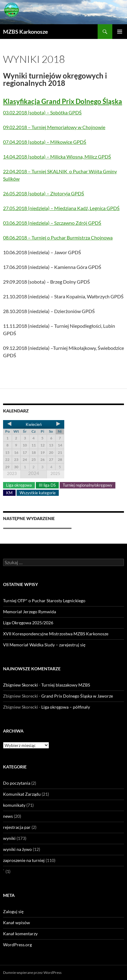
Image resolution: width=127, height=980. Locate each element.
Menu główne (120, 32)
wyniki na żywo (17, 849)
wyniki (9, 838)
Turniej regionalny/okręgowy (88, 485)
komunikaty (14, 805)
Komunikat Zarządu (22, 794)
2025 (55, 473)
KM (9, 493)
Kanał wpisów (17, 923)
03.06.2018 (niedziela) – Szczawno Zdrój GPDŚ (52, 223)
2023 (12, 473)
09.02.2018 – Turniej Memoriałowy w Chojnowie (54, 127)
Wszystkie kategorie (38, 493)
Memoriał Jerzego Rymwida (30, 612)
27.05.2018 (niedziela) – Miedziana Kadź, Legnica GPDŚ (61, 208)
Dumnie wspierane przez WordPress (32, 972)
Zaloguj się (13, 911)
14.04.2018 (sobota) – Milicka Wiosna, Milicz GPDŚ (57, 157)
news (8, 816)
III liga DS (47, 485)
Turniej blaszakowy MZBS (66, 685)
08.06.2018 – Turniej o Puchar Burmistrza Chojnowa (58, 237)
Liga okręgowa (19, 485)
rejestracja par (17, 827)
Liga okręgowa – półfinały (66, 707)
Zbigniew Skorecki (21, 685)
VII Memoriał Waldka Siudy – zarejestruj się (44, 645)
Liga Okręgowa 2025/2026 (28, 623)
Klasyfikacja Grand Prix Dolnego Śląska (63, 101)
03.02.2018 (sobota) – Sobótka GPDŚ (42, 112)
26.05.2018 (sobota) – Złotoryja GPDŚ (44, 193)
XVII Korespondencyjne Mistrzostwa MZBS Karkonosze (56, 634)
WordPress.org (17, 945)
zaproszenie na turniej (24, 860)
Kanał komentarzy (20, 934)
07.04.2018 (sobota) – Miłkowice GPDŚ (45, 142)
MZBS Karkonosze (26, 32)
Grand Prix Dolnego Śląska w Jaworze (77, 696)
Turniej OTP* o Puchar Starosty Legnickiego (44, 601)
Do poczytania (17, 783)
